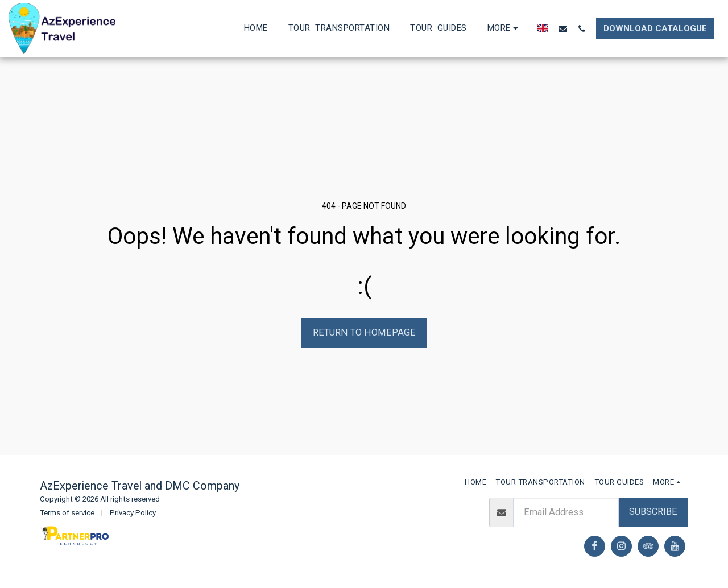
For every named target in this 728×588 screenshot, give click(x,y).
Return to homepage (364, 332)
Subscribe (653, 512)
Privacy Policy (133, 513)
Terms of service (67, 513)
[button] (563, 28)
